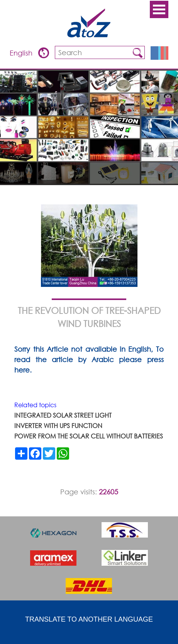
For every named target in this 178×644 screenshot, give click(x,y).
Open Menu (159, 9)
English (22, 53)
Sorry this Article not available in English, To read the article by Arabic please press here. (89, 359)
